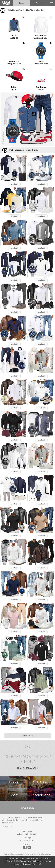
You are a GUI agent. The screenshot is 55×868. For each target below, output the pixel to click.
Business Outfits (25, 820)
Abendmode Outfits (10, 820)
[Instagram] (25, 848)
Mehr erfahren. (32, 858)
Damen (39, 3)
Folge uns (27, 844)
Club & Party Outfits (35, 818)
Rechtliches (28, 831)
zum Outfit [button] (14, 184)
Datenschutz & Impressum (27, 834)
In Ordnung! (36, 864)
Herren (21, 3)
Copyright (27, 838)
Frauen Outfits (8, 823)
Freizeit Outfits (20, 818)
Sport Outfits (37, 820)
